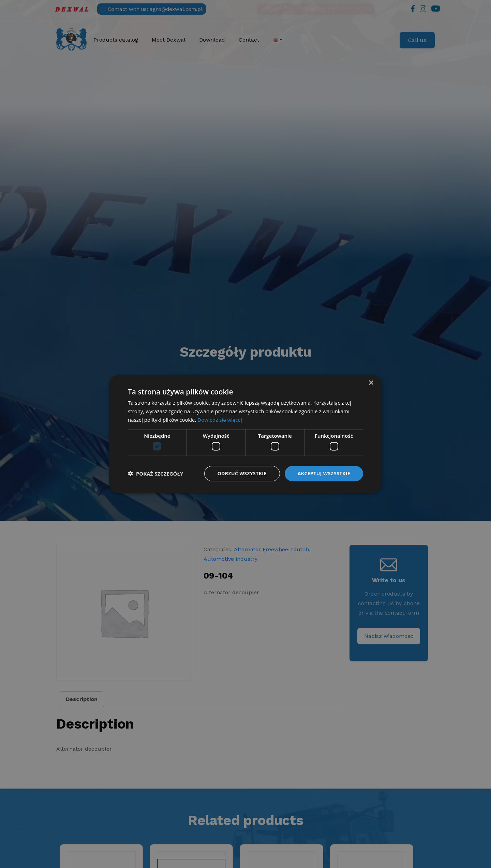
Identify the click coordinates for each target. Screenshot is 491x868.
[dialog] (245, 434)
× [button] (371, 383)
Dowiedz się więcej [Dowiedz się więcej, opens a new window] (220, 419)
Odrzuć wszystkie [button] (242, 473)
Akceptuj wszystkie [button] (324, 473)
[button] (155, 474)
